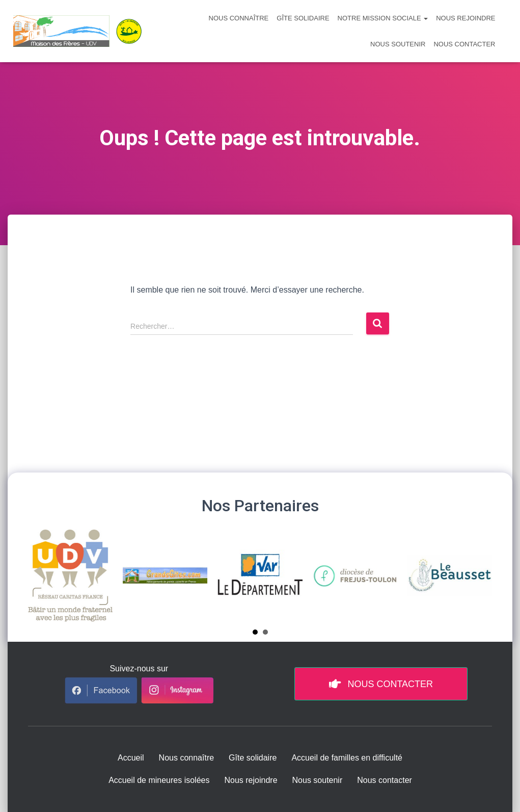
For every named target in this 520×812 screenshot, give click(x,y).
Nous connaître (239, 18)
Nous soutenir (398, 44)
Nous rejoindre (466, 18)
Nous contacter (464, 44)
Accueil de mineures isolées (159, 780)
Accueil (131, 758)
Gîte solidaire (303, 18)
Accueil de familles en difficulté (347, 758)
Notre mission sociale (383, 18)
